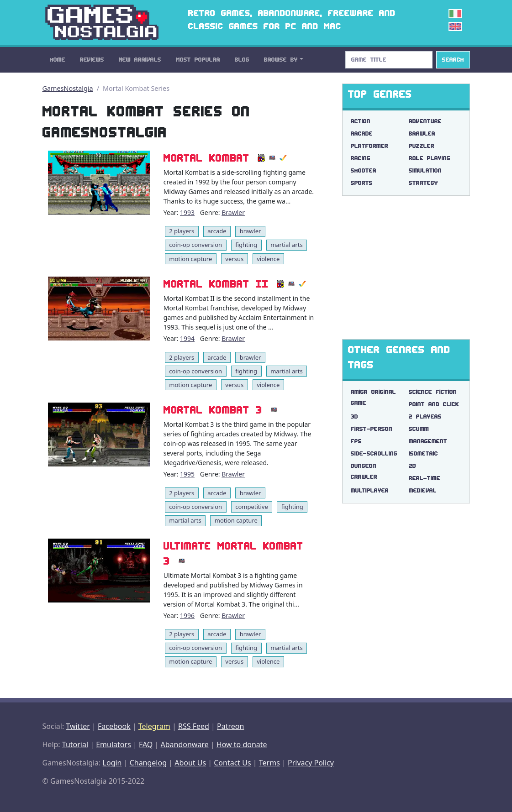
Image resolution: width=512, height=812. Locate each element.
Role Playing (430, 158)
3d (354, 416)
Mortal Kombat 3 (213, 410)
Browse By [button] (281, 60)
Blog (242, 60)
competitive (252, 507)
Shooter (364, 170)
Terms (269, 763)
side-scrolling (374, 453)
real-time (425, 478)
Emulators (113, 744)
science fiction (433, 392)
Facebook (114, 726)
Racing (361, 158)
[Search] (389, 60)
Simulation (425, 170)
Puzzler (422, 146)
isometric (423, 453)
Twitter (78, 726)
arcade (217, 231)
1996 (187, 616)
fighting (246, 245)
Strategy (423, 183)
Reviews (92, 60)
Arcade (362, 134)
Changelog (148, 763)
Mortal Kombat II (216, 284)
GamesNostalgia (68, 88)
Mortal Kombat (206, 158)
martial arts (286, 245)
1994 (187, 338)
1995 (187, 474)
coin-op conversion (195, 245)
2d (412, 466)
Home (58, 60)
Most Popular (198, 60)
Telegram (154, 726)
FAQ (146, 744)
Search (453, 60)
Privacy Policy (311, 763)
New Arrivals (140, 60)
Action (361, 121)
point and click (434, 404)
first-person (372, 429)
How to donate (242, 744)
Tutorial (75, 744)
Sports (362, 183)
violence (268, 259)
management (428, 441)
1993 (187, 212)
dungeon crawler (364, 471)
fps (356, 441)
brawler (251, 231)
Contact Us (232, 763)
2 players (182, 231)
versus (234, 259)
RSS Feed (194, 726)
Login (112, 763)
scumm (419, 429)
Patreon (230, 726)
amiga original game (373, 397)
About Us (190, 763)
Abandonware (184, 744)
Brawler (233, 212)
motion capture (190, 259)
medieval (423, 490)
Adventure (425, 121)
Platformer (369, 146)
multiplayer (370, 490)
